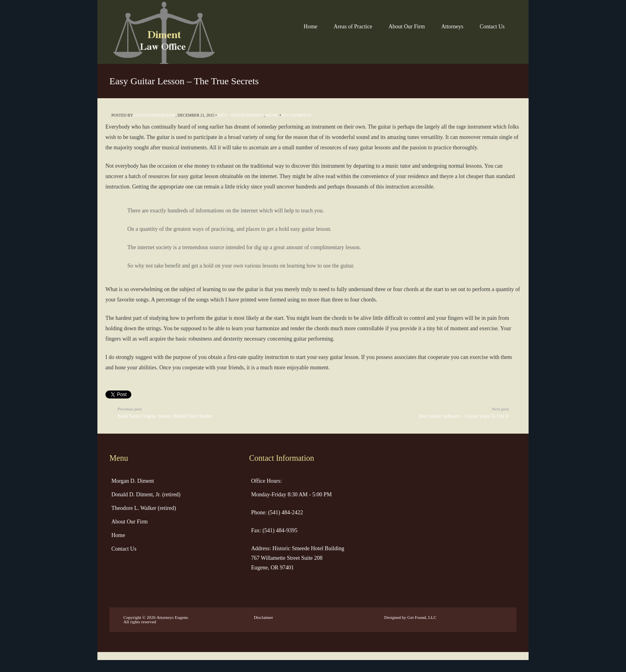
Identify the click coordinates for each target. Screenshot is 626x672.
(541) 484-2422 (285, 512)
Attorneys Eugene (172, 617)
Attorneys (452, 27)
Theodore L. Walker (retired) (144, 508)
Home (311, 27)
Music (272, 115)
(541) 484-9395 (279, 530)
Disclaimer (263, 617)
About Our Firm (407, 27)
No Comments (297, 115)
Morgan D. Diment (133, 481)
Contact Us (492, 27)
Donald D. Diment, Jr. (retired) (146, 495)
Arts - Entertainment (241, 115)
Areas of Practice (353, 27)
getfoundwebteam (155, 115)
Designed (392, 617)
